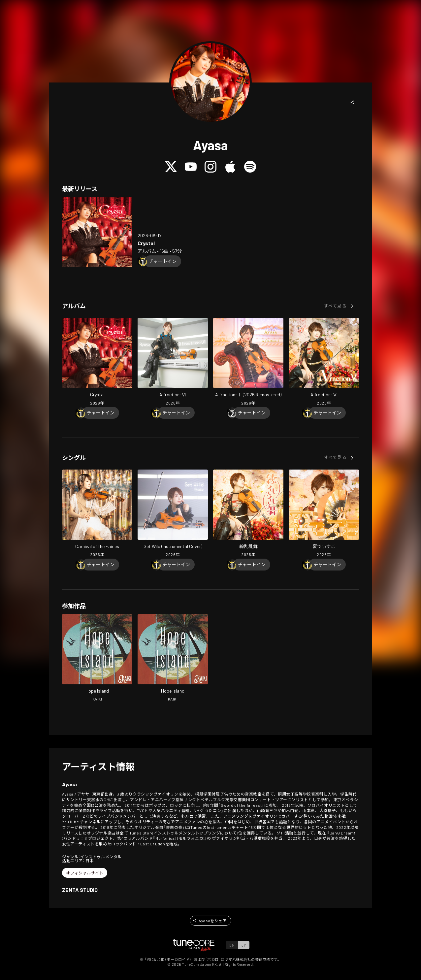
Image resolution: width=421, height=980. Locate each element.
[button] (352, 102)
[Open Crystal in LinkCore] (97, 232)
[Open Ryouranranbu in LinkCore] (248, 514)
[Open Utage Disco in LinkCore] (324, 514)
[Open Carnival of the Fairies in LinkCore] (97, 514)
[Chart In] (163, 261)
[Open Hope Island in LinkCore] (97, 659)
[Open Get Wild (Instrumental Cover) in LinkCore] (173, 514)
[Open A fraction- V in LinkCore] (324, 362)
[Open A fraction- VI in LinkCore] (173, 362)
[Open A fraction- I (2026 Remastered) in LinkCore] (248, 362)
